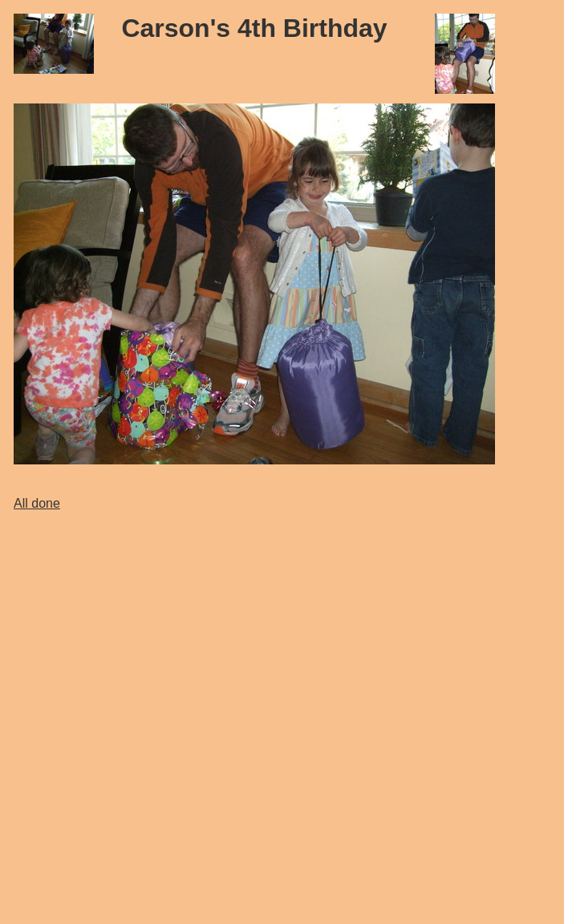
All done (37, 503)
